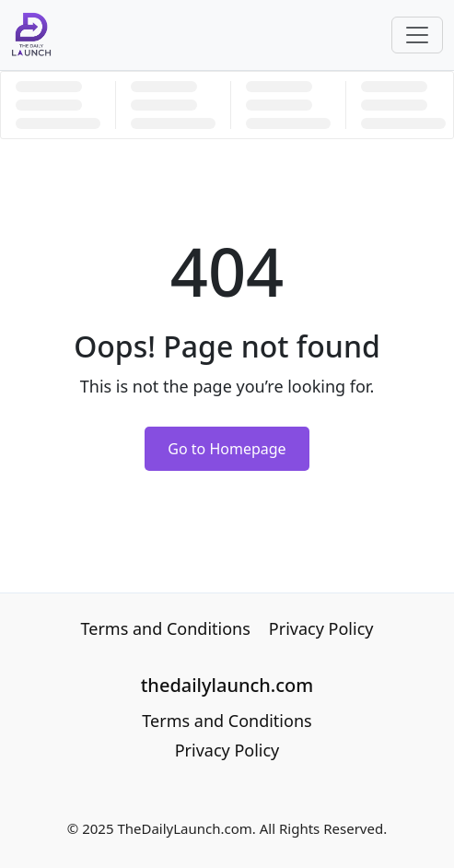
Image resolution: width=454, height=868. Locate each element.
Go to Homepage (227, 449)
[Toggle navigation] (417, 35)
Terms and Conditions (166, 628)
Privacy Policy (321, 628)
